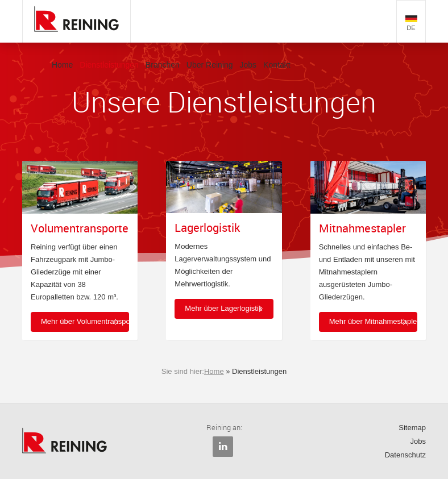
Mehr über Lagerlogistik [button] (223, 308)
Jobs (248, 65)
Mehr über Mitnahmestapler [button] (373, 321)
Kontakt (277, 65)
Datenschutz (405, 455)
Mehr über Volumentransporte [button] (85, 321)
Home (62, 65)
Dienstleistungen (109, 65)
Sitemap (412, 428)
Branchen (163, 65)
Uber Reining (210, 65)
